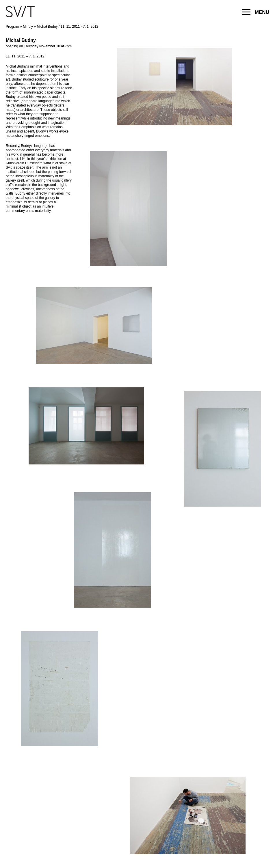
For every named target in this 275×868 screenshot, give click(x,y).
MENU (256, 12)
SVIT (20, 12)
